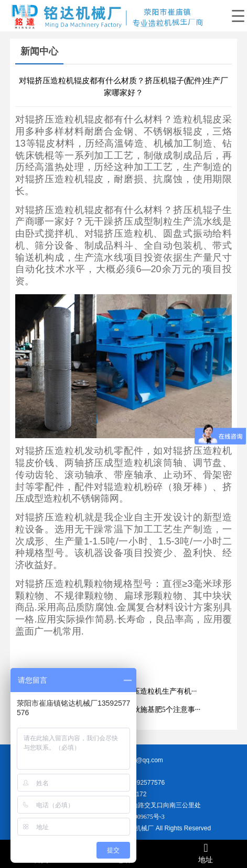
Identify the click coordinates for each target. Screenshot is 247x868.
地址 (206, 853)
